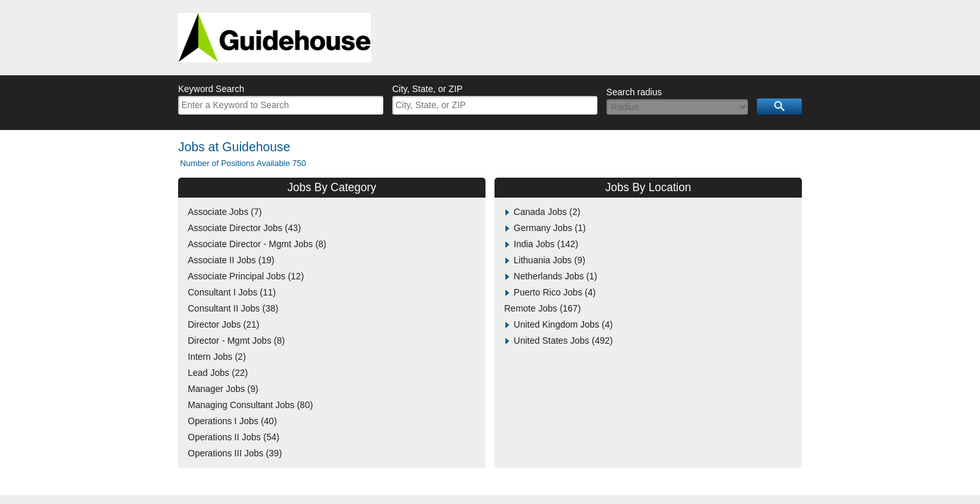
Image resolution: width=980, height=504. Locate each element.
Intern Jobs (217, 357)
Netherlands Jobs (556, 276)
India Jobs (546, 244)
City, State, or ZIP (427, 89)
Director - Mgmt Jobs (236, 341)
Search (779, 107)
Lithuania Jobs (549, 260)
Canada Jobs (547, 212)
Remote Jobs (542, 308)
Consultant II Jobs (233, 308)
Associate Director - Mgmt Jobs (257, 244)
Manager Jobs (223, 389)
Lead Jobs (218, 373)
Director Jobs (223, 324)
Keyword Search (211, 89)
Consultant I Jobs (232, 292)
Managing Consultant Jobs (250, 405)
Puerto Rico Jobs (555, 292)
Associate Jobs (225, 212)
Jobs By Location (648, 187)
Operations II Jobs (233, 437)
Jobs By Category (332, 187)
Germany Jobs (550, 228)
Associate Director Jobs (244, 228)
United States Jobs (563, 341)
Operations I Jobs (232, 421)
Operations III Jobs (235, 453)
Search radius (634, 92)
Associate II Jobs (231, 260)
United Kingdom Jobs (563, 324)
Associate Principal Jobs (246, 276)
